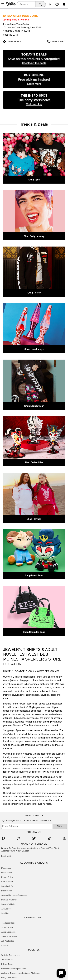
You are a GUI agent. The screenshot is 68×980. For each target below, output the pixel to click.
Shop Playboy (34, 519)
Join (60, 826)
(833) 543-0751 (10, 35)
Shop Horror (34, 293)
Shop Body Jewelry (34, 236)
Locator (19, 671)
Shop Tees (34, 180)
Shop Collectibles (34, 462)
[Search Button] (41, 4)
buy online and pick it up (19, 784)
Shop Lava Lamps (34, 349)
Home (7, 671)
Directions (14, 42)
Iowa (31, 671)
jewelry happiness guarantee (17, 768)
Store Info (58, 41)
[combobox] (26, 4)
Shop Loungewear (34, 406)
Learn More (6, 856)
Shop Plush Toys (34, 576)
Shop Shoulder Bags (34, 632)
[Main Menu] (3, 4)
